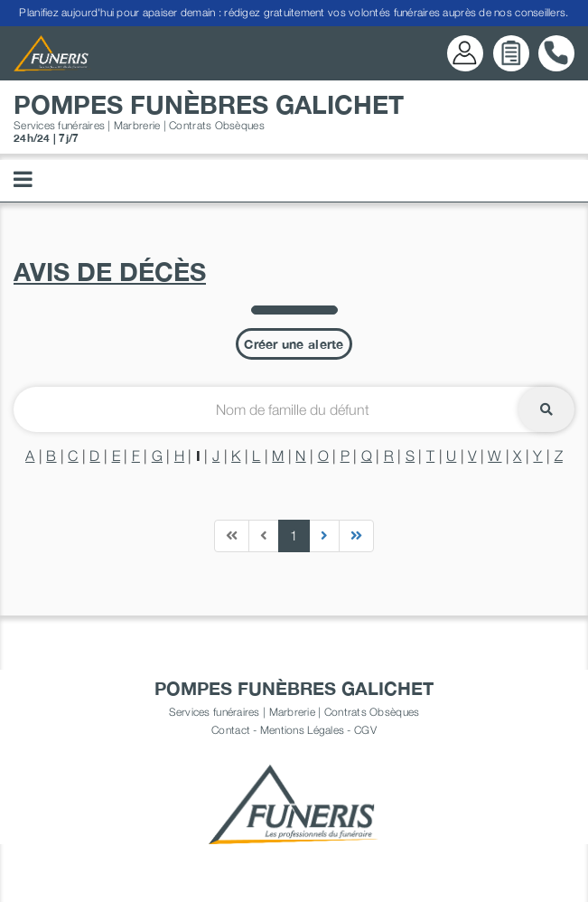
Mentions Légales (302, 730)
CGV (365, 730)
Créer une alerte (294, 344)
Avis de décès (110, 272)
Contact (231, 730)
